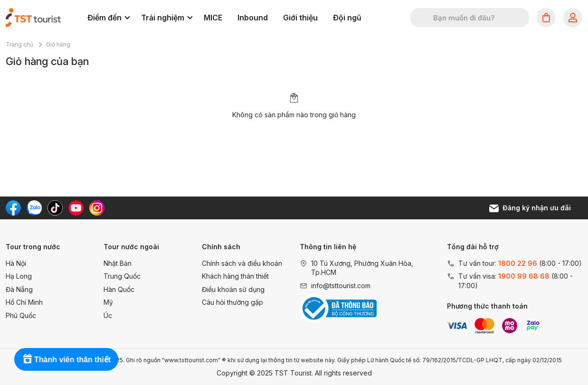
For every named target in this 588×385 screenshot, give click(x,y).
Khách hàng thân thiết (235, 276)
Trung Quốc (122, 276)
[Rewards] (66, 359)
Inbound (253, 18)
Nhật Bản (118, 263)
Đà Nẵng (19, 289)
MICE (213, 18)
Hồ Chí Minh (24, 302)
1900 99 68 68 (524, 276)
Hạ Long (19, 276)
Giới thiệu (300, 18)
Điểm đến (109, 18)
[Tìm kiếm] (424, 18)
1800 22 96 (518, 263)
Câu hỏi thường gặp (232, 302)
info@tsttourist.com (341, 286)
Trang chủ (19, 44)
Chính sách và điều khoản (242, 263)
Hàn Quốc (119, 289)
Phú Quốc (21, 315)
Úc (108, 315)
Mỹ (108, 302)
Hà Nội (16, 263)
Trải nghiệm (167, 18)
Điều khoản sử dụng (233, 289)
